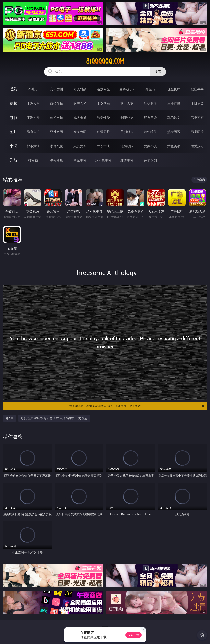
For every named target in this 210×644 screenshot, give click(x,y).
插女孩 (33, 160)
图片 (13, 132)
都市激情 (33, 146)
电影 (13, 117)
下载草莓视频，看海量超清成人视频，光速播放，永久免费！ (136, 406)
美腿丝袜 (127, 132)
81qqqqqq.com (105, 61)
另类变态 (197, 118)
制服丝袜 (127, 118)
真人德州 (57, 89)
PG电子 (33, 89)
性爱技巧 (197, 146)
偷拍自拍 (57, 118)
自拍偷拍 (57, 103)
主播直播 (174, 103)
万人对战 (80, 89)
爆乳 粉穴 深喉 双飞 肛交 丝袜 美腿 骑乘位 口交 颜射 (54, 418)
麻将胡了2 (127, 89)
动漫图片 (103, 132)
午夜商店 (57, 160)
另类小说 (150, 146)
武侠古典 (103, 146)
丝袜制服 (150, 103)
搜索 (158, 72)
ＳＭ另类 (197, 103)
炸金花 (150, 89)
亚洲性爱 (33, 118)
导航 (13, 160)
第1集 (10, 418)
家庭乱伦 (57, 146)
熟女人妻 (127, 103)
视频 (13, 103)
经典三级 (150, 118)
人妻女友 (80, 146)
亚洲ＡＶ (33, 103)
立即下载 (133, 635)
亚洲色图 (57, 132)
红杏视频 (127, 160)
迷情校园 (127, 146)
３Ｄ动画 (103, 103)
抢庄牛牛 (197, 89)
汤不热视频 (103, 160)
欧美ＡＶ (80, 103)
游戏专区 (103, 89)
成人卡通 (80, 118)
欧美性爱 (103, 118)
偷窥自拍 (33, 132)
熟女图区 (174, 132)
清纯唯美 (150, 132)
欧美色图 (80, 132)
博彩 (13, 89)
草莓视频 (80, 160)
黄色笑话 (174, 146)
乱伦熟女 (174, 118)
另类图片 (197, 132)
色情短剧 (150, 160)
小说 (13, 146)
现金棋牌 (174, 89)
